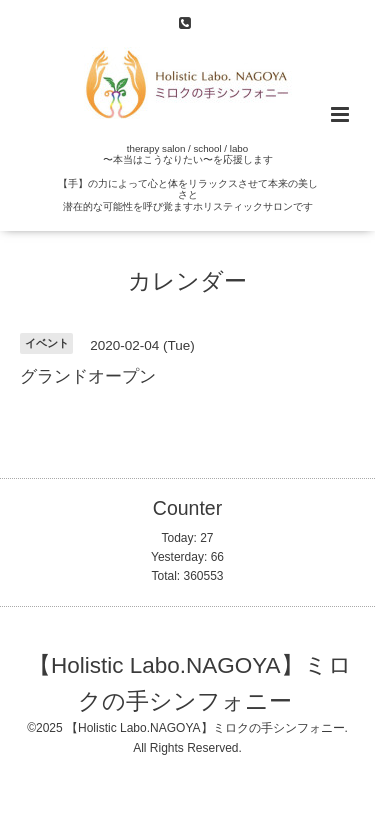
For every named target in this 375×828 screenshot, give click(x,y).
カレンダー (187, 281)
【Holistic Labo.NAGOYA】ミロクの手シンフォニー (190, 682)
